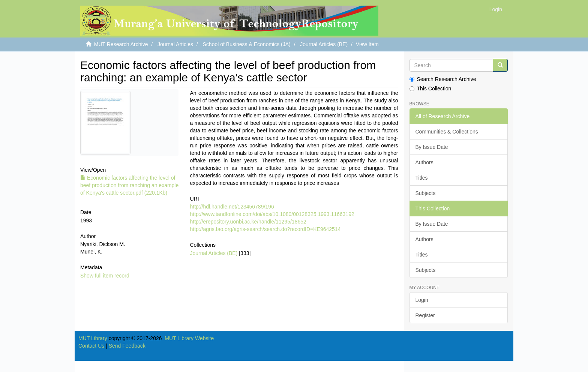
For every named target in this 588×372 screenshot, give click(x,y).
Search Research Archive (443, 79)
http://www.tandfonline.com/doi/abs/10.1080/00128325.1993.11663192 (272, 214)
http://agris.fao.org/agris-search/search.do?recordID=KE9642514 (265, 229)
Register (425, 315)
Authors (424, 162)
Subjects (426, 193)
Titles (422, 178)
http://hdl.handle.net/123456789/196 (232, 207)
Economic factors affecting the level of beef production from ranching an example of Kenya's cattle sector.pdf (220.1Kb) (129, 185)
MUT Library (93, 338)
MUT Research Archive (121, 44)
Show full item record (105, 276)
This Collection (430, 88)
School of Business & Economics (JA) (247, 44)
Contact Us (91, 346)
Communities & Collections (447, 132)
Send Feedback (127, 346)
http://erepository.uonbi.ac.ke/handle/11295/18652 (248, 222)
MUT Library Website (189, 338)
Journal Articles (175, 44)
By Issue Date (432, 147)
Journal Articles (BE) (324, 44)
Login (422, 300)
